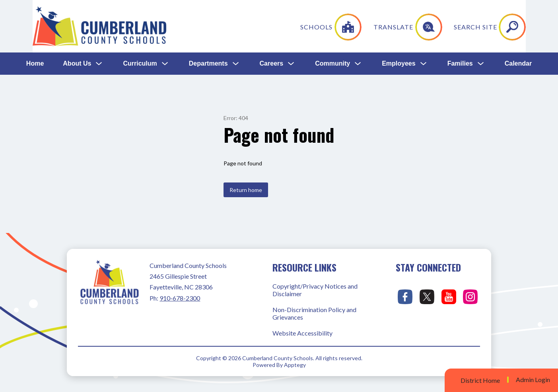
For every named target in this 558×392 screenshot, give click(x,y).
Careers (272, 11)
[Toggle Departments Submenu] (236, 11)
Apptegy (295, 365)
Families (460, 11)
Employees (399, 11)
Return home (246, 190)
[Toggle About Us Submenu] (99, 11)
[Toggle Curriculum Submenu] (165, 11)
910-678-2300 (180, 298)
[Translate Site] (461, 49)
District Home (480, 380)
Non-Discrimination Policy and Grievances (314, 313)
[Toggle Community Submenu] (358, 11)
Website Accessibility (302, 333)
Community (332, 11)
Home (35, 11)
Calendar (518, 11)
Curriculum (140, 11)
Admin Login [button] (533, 380)
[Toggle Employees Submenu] (424, 11)
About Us (77, 11)
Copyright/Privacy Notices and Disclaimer (315, 290)
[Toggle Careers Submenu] (291, 11)
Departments (208, 11)
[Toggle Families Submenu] (481, 11)
